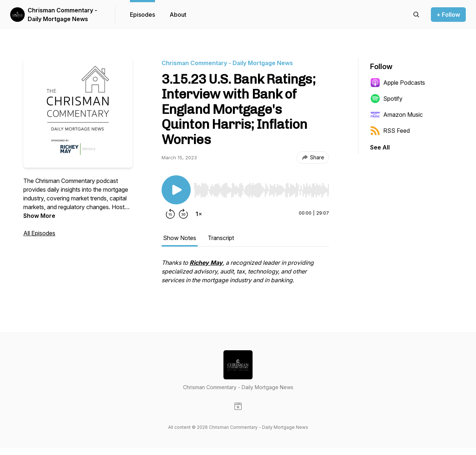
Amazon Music (396, 115)
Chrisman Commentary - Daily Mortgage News (62, 15)
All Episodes (39, 233)
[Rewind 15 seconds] (170, 214)
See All (380, 147)
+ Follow (448, 15)
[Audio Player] (261, 188)
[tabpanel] (245, 275)
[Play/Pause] (176, 190)
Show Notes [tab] (180, 238)
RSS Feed (390, 131)
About (178, 15)
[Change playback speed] (199, 214)
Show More (39, 216)
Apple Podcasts (398, 83)
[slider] (261, 190)
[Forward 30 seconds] (183, 214)
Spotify (386, 99)
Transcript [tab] (221, 238)
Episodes (142, 15)
